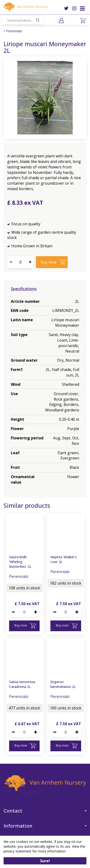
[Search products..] (23, 20)
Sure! (45, 861)
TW (66, 8)
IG (74, 8)
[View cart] (83, 21)
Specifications (24, 289)
